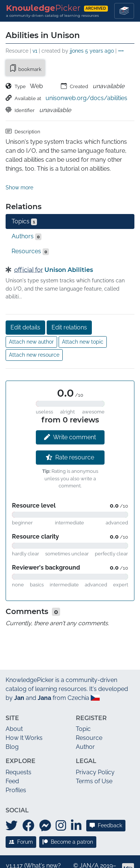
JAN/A (89, 848)
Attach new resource (34, 338)
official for (29, 253)
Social (17, 793)
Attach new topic (83, 325)
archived (96, 8)
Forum (21, 825)
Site (12, 701)
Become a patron (68, 825)
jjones (77, 51)
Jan (19, 681)
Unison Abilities (69, 253)
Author (85, 730)
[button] (121, 51)
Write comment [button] (70, 420)
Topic (83, 712)
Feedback (106, 809)
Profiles (16, 773)
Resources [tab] (30, 234)
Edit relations (69, 310)
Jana (44, 681)
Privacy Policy (95, 755)
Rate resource (70, 440)
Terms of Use (94, 764)
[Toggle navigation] (124, 11)
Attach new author (31, 325)
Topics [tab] (24, 204)
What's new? (43, 848)
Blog (12, 730)
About (14, 712)
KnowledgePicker (30, 663)
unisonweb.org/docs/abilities (86, 98)
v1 (35, 51)
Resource (89, 721)
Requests (18, 755)
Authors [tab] (27, 219)
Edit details (25, 310)
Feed (12, 764)
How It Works (24, 721)
